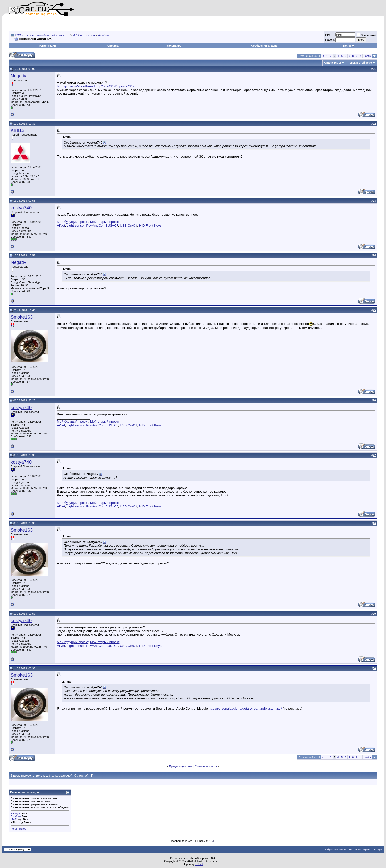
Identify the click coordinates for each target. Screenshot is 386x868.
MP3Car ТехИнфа (84, 35)
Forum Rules (18, 829)
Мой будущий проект (73, 222)
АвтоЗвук (104, 35)
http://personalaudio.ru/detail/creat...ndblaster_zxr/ (245, 709)
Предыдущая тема (181, 766)
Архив (367, 850)
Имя (328, 35)
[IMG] (14, 819)
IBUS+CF (111, 226)
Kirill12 (17, 130)
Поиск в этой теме (360, 63)
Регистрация (47, 46)
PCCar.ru (355, 850)
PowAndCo (94, 226)
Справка (113, 46)
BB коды (16, 814)
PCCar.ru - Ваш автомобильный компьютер (42, 35)
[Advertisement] (66, 23)
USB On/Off (129, 226)
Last (367, 56)
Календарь (174, 46)
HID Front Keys (150, 226)
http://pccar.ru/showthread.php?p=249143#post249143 (97, 86)
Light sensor (76, 226)
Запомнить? (367, 35)
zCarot (199, 864)
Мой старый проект (105, 222)
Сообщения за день (264, 46)
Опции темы (332, 63)
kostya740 (21, 208)
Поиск (349, 46)
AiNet (61, 226)
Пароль (330, 40)
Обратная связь (336, 850)
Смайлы (16, 816)
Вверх (378, 850)
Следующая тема (206, 766)
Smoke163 (22, 317)
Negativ (18, 76)
